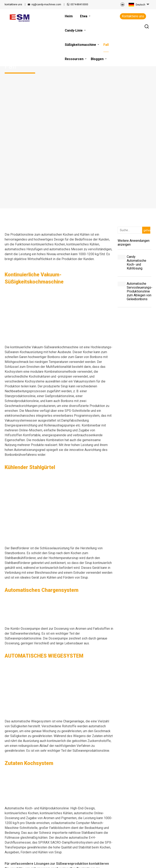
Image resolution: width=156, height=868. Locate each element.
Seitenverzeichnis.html (96, 856)
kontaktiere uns (13, 4)
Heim (67, 801)
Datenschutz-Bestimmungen (54, 859)
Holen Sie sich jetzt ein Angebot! (59, 735)
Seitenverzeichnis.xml (124, 856)
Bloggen (86, 806)
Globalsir (146, 862)
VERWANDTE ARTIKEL (68, 856)
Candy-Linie (71, 811)
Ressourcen (88, 801)
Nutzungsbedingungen (20, 859)
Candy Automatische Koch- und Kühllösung (136, 106)
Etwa (67, 806)
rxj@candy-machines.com (46, 4)
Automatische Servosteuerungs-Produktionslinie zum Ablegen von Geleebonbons (139, 135)
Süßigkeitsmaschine (72, 815)
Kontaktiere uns (133, 16)
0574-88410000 (79, 4)
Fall (66, 820)
